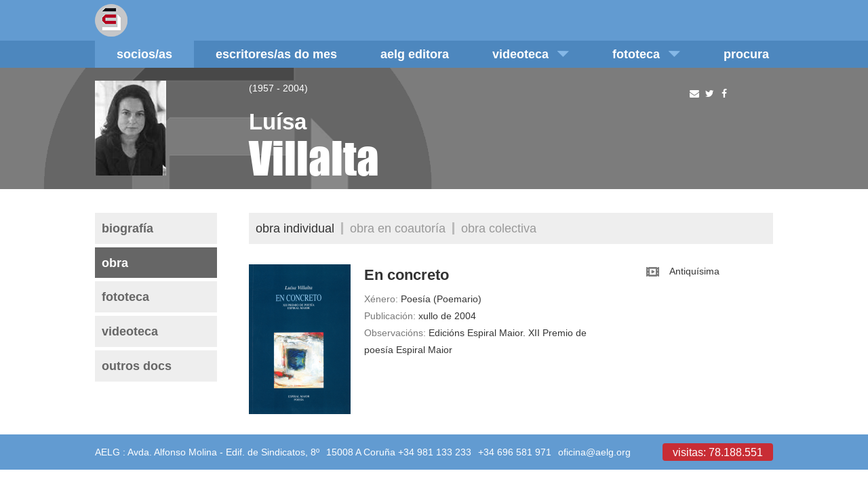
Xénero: (381, 299)
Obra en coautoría (398, 228)
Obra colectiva (499, 228)
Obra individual (295, 228)
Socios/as (144, 54)
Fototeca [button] (646, 54)
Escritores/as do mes (276, 54)
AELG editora (415, 54)
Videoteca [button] (531, 54)
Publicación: (390, 316)
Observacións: (395, 333)
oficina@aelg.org (594, 452)
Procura (746, 54)
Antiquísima (694, 271)
